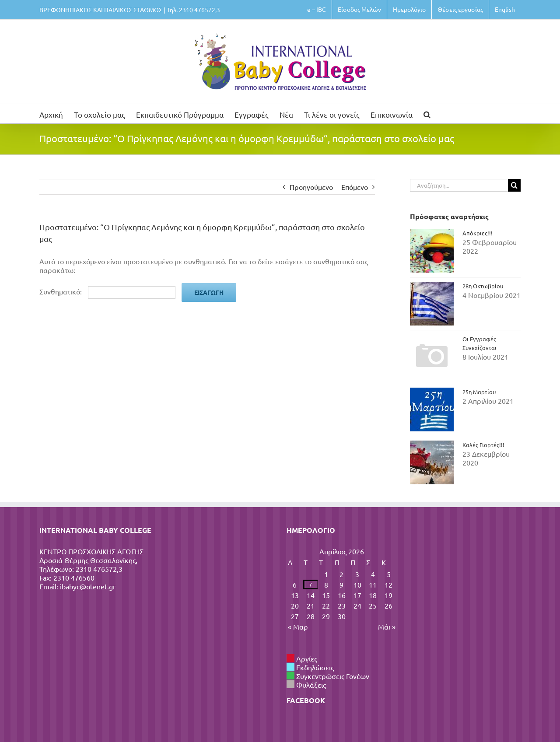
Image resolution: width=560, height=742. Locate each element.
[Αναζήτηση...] (459, 185)
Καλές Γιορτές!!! (483, 445)
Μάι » (387, 626)
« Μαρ (298, 626)
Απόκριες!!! (478, 233)
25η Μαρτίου (479, 392)
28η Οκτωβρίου (483, 286)
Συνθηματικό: (107, 291)
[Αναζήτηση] (514, 185)
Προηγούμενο (311, 187)
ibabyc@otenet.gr (88, 586)
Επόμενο (355, 187)
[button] (427, 114)
